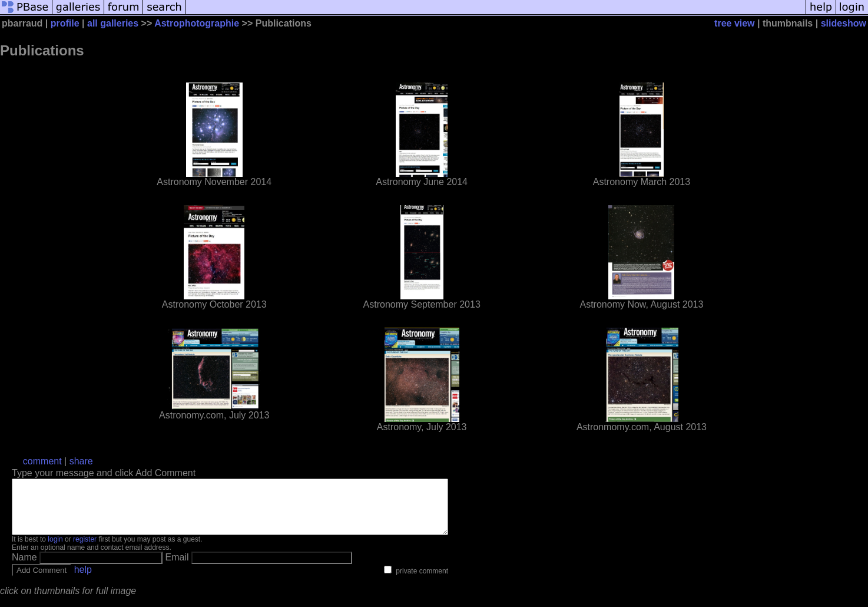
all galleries (113, 23)
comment (42, 461)
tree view (734, 23)
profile (65, 23)
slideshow (844, 23)
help (83, 580)
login (55, 550)
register (85, 550)
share (81, 461)
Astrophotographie (197, 23)
